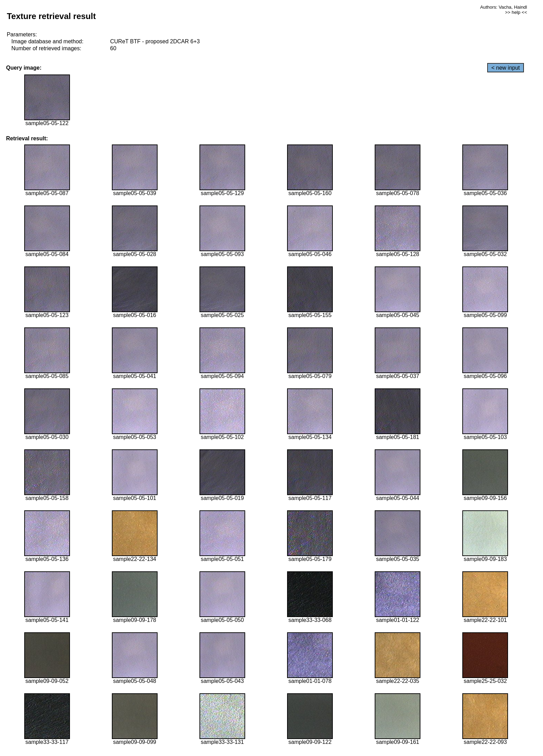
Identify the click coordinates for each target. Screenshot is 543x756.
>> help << (516, 12)
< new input (506, 68)
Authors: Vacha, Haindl (504, 7)
